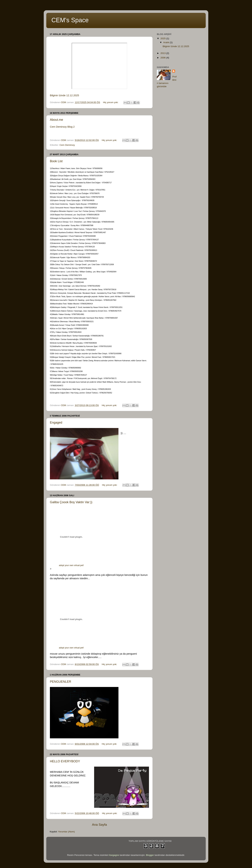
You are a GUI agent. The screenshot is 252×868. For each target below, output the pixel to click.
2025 (163, 38)
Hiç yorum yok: (111, 102)
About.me (56, 120)
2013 (163, 53)
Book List (56, 161)
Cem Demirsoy (67, 145)
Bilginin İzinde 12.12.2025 (64, 95)
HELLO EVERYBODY (65, 761)
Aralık (166, 42)
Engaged (56, 423)
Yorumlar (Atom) (67, 832)
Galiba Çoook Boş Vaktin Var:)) (71, 502)
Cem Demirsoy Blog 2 (62, 127)
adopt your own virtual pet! (71, 565)
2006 (163, 58)
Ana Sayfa (99, 825)
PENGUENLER (61, 682)
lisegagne (114, 855)
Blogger (150, 855)
